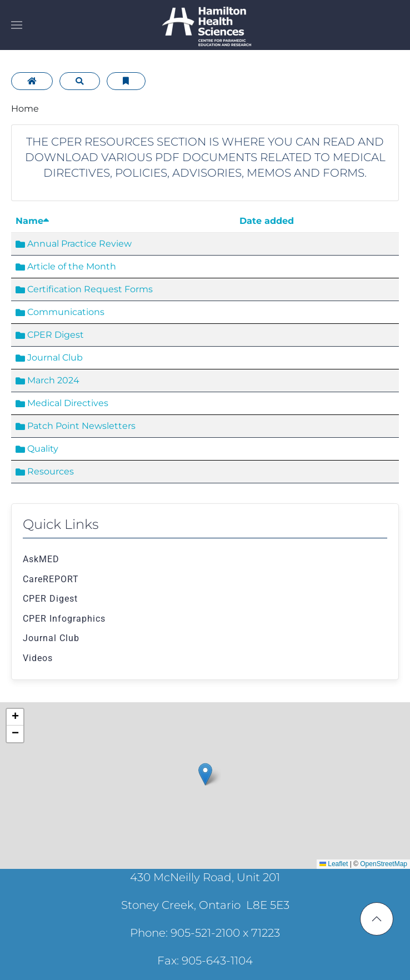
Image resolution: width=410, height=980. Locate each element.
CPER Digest (50, 335)
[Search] (80, 81)
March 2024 (47, 380)
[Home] (32, 81)
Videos (38, 658)
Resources (45, 471)
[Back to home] (205, 25)
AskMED (41, 559)
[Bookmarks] (126, 81)
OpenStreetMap (384, 864)
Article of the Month (66, 266)
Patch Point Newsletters (76, 426)
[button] (17, 25)
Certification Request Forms (84, 289)
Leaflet (334, 864)
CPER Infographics (64, 619)
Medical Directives (62, 403)
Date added (267, 221)
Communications (60, 312)
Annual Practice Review (74, 244)
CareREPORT (51, 579)
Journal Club (49, 357)
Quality (37, 449)
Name (32, 221)
